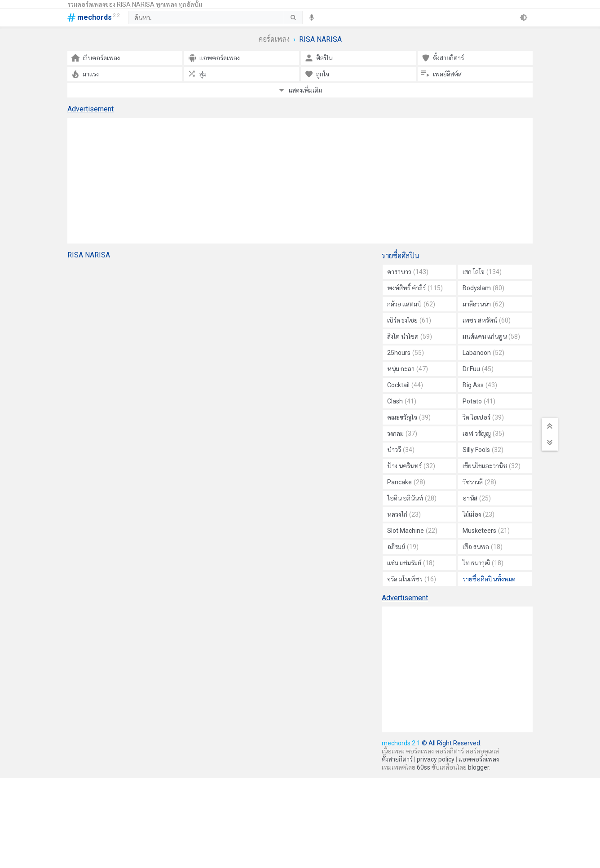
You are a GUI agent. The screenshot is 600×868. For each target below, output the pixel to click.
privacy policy (436, 759)
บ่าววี (401, 450)
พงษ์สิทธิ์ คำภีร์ (415, 288)
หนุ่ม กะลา (408, 369)
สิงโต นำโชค (410, 337)
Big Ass (480, 385)
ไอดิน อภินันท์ (412, 498)
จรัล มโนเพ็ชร (412, 579)
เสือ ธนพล (483, 547)
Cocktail (405, 385)
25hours (406, 353)
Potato (479, 401)
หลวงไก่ (404, 514)
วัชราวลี (479, 482)
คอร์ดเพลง (274, 39)
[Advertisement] (300, 181)
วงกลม (402, 434)
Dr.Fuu (478, 369)
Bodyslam (483, 288)
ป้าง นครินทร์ (411, 466)
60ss (424, 767)
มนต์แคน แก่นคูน (491, 337)
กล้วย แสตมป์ (411, 304)
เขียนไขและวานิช (492, 466)
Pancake (406, 482)
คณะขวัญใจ (409, 417)
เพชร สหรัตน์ (487, 320)
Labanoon (483, 353)
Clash (402, 401)
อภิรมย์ (403, 547)
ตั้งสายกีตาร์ (397, 759)
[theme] (524, 18)
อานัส (477, 498)
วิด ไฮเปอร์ (483, 417)
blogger (479, 767)
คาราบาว (408, 272)
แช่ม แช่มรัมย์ (411, 563)
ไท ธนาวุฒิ (483, 563)
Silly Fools (483, 450)
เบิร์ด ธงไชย (409, 320)
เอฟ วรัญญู (483, 434)
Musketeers (486, 531)
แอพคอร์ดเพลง (479, 759)
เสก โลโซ (482, 272)
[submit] (293, 18)
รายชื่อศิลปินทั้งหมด (489, 579)
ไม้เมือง (479, 514)
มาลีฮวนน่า (483, 304)
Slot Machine (412, 531)
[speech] (312, 18)
